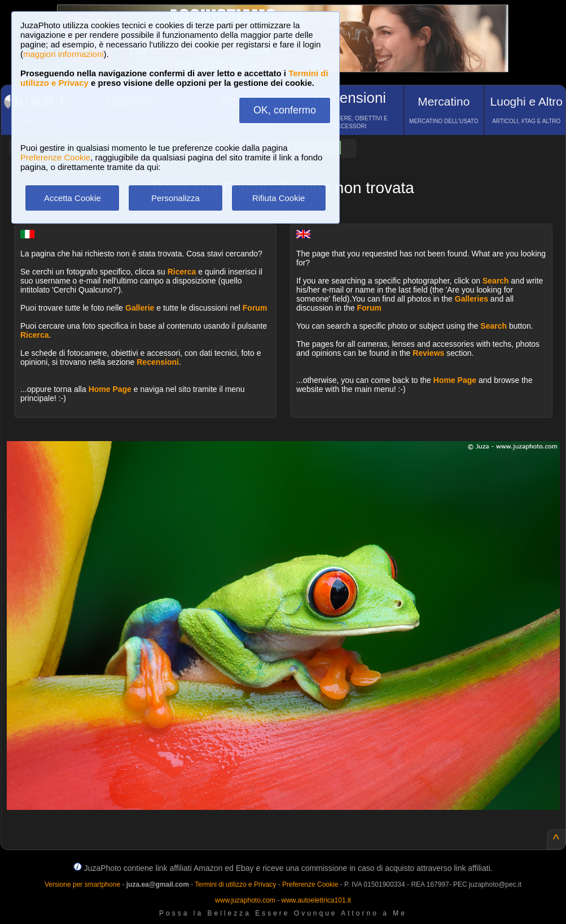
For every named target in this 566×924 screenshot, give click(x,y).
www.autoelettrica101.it (316, 900)
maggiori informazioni (63, 54)
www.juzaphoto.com (245, 900)
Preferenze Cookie (55, 157)
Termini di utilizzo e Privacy (235, 884)
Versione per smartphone (82, 884)
